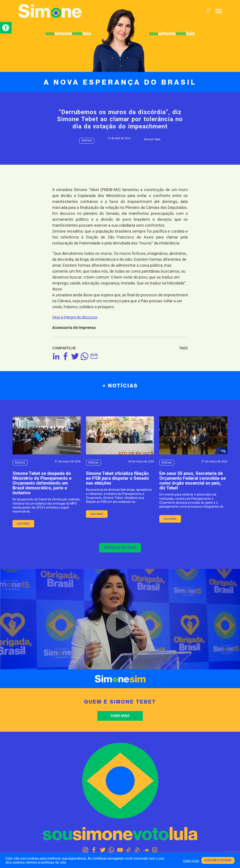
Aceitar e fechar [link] (218, 860)
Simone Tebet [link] (152, 139)
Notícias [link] (87, 140)
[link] (6, 28)
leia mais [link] (23, 524)
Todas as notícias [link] (120, 548)
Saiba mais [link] (120, 716)
